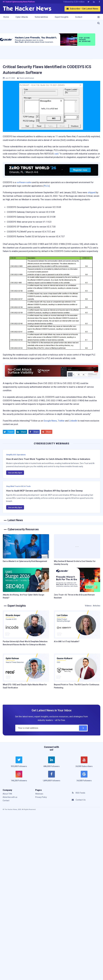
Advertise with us (10, 797)
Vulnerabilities (41, 17)
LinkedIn (73, 421)
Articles (96, 606)
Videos (88, 606)
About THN (7, 794)
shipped (92, 192)
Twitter (61, 421)
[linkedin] (52, 763)
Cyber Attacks (22, 17)
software (21, 182)
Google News (50, 421)
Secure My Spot (15, 473)
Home (6, 17)
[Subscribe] (83, 728)
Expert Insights (62, 17)
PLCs (47, 186)
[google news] (84, 777)
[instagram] (19, 778)
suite (29, 182)
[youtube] (84, 763)
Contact (79, 17)
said (56, 154)
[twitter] (19, 763)
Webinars (39, 794)
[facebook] (52, 778)
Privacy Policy (41, 797)
